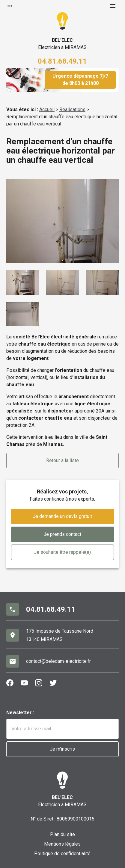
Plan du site (63, 834)
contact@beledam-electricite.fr (58, 661)
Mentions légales (62, 844)
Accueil (47, 109)
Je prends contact (62, 534)
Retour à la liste (63, 460)
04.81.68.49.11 (62, 61)
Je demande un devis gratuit (62, 516)
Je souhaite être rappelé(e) (62, 552)
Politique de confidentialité (62, 854)
